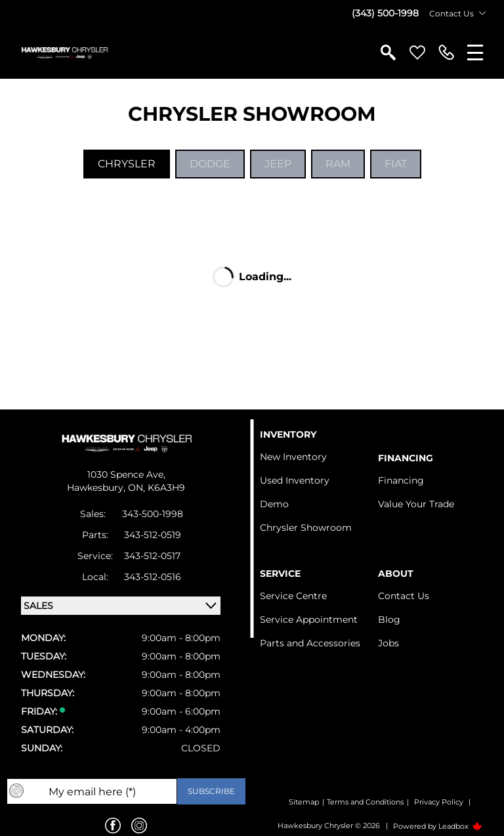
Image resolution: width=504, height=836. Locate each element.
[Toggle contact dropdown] (482, 13)
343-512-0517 (152, 556)
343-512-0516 (153, 577)
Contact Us (404, 596)
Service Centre (293, 596)
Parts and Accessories (310, 643)
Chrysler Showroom (306, 528)
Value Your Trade (416, 504)
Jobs (388, 643)
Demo (274, 504)
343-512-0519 (153, 535)
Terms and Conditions (365, 802)
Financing (401, 480)
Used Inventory (295, 480)
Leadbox (460, 826)
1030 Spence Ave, (126, 474)
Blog (389, 619)
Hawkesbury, (97, 488)
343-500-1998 (153, 514)
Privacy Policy (439, 802)
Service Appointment (309, 619)
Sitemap (304, 802)
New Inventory (293, 457)
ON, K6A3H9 (157, 488)
